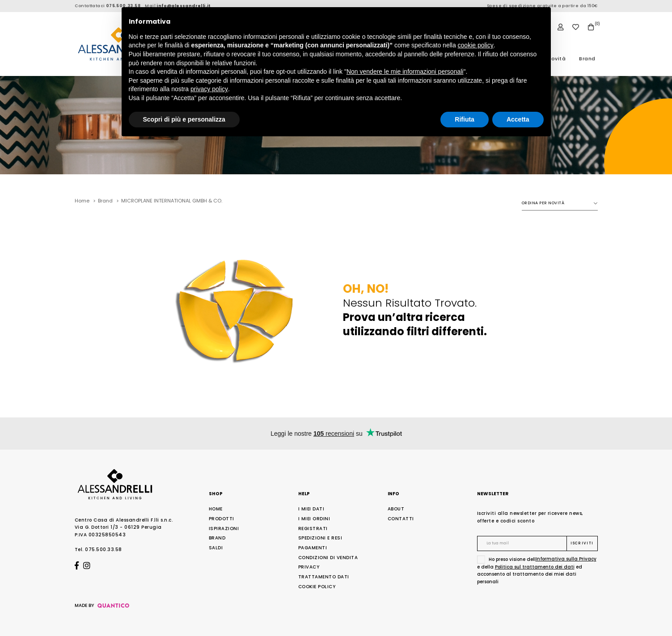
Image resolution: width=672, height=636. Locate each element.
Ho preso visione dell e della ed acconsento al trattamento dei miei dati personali (537, 570)
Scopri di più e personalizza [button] (184, 119)
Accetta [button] (518, 119)
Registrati (313, 529)
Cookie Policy (317, 587)
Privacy (309, 567)
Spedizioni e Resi (320, 538)
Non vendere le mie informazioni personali (405, 72)
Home (216, 509)
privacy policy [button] (209, 89)
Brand (587, 59)
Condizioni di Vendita (328, 558)
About (396, 509)
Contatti (401, 519)
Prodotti (222, 519)
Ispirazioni (224, 529)
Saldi (216, 548)
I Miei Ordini (314, 519)
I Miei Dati (311, 509)
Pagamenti (313, 548)
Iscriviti (582, 543)
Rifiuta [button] (465, 119)
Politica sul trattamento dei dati (535, 567)
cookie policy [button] (476, 45)
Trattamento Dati (324, 577)
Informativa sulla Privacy (566, 559)
